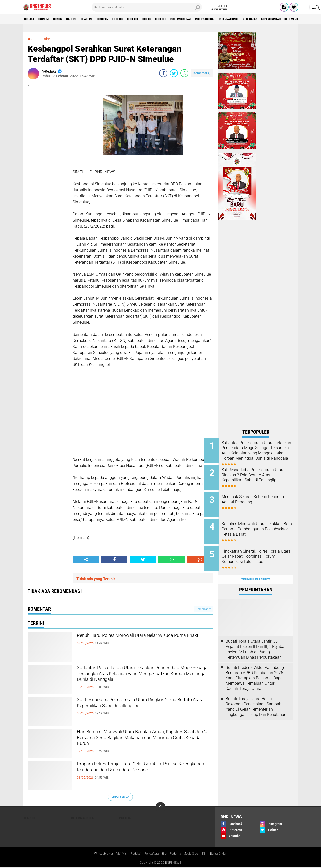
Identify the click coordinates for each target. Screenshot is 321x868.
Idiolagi (163, 19)
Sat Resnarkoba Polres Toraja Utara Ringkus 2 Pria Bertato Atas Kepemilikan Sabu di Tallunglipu (142, 709)
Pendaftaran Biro (154, 854)
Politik (125, 818)
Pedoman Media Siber (188, 854)
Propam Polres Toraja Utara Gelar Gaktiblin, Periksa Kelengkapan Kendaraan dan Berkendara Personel (138, 773)
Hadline (85, 19)
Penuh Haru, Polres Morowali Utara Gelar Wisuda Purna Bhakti (135, 641)
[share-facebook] (163, 73)
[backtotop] (160, 807)
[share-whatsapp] (184, 73)
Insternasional (225, 19)
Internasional (256, 19)
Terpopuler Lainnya (256, 568)
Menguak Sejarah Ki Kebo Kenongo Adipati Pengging (259, 496)
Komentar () (202, 73)
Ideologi (144, 19)
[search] (147, 7)
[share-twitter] (174, 73)
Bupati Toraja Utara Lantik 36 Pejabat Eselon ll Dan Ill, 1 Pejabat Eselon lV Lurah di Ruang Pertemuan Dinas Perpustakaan (256, 638)
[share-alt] (86, 560)
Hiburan (125, 19)
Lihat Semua (120, 797)
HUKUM (67, 19)
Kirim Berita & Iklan (223, 854)
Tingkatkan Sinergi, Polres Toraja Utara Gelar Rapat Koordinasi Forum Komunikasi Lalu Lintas (263, 552)
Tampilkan (203, 609)
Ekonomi (49, 19)
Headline (105, 19)
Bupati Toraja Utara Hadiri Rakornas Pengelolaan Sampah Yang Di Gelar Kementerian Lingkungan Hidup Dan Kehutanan (256, 695)
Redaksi (131, 854)
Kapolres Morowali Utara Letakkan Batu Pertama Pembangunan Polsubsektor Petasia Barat (261, 526)
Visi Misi (116, 854)
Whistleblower (95, 854)
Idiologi (199, 19)
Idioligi (181, 19)
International (286, 19)
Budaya (31, 19)
